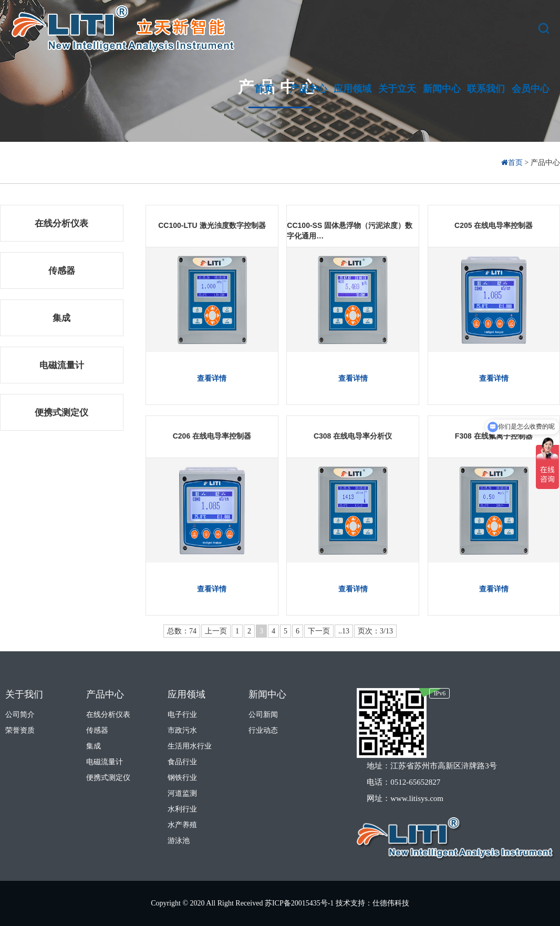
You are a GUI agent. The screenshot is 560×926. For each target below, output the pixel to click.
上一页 (216, 631)
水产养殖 (182, 825)
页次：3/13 (375, 631)
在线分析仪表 (61, 223)
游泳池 (179, 841)
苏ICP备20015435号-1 (300, 903)
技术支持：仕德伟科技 (372, 903)
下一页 (319, 631)
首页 (513, 163)
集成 (61, 318)
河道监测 (182, 793)
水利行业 (182, 809)
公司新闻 (263, 715)
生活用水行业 (190, 746)
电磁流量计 (62, 365)
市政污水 (182, 730)
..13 (344, 631)
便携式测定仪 (61, 413)
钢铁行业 (182, 778)
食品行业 (182, 762)
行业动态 (263, 730)
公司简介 (20, 715)
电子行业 (182, 715)
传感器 (62, 271)
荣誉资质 (20, 730)
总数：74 (182, 631)
